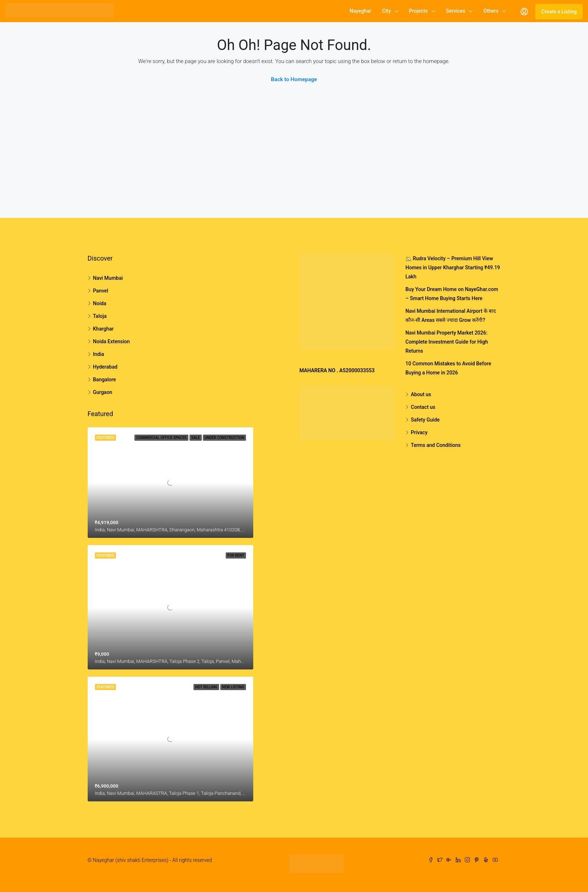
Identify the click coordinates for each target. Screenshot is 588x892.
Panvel (101, 291)
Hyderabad (105, 367)
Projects (418, 11)
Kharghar (103, 329)
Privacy (419, 432)
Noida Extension (112, 341)
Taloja (100, 316)
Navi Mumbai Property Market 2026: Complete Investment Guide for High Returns (447, 342)
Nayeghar (360, 11)
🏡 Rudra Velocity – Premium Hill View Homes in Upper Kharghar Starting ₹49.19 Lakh (453, 267)
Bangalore (105, 379)
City (387, 11)
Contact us (423, 407)
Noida (100, 303)
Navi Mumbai (108, 278)
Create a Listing (559, 12)
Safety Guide (425, 420)
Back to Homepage (294, 79)
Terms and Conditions (436, 445)
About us (421, 394)
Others (491, 11)
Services (456, 11)
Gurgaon (103, 392)
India (99, 354)
